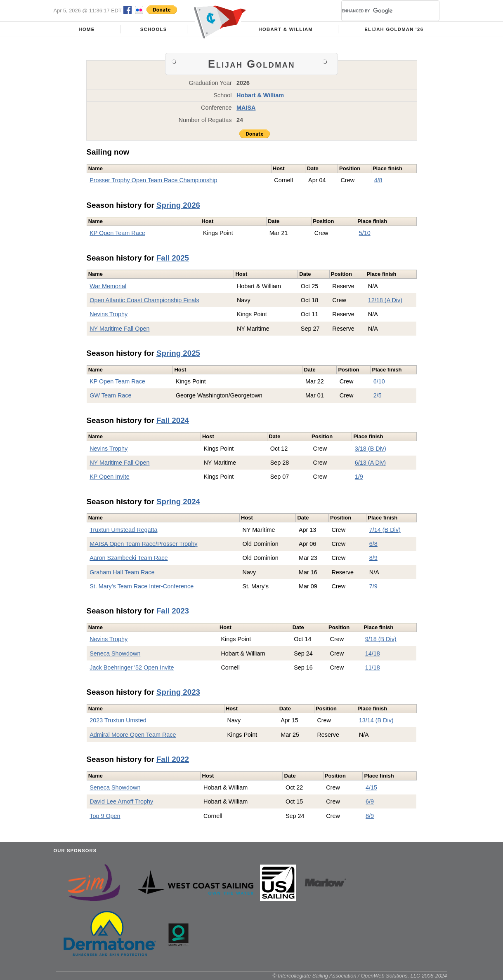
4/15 (371, 787)
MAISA (246, 108)
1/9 (359, 477)
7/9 (373, 586)
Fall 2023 (173, 611)
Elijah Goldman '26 (394, 29)
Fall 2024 (173, 420)
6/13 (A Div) (370, 463)
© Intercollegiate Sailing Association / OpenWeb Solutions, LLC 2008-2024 (360, 976)
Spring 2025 (178, 353)
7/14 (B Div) (385, 530)
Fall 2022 (173, 759)
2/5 (378, 395)
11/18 (373, 667)
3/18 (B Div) (371, 449)
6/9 (370, 801)
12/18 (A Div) (385, 300)
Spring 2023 (178, 692)
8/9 (373, 558)
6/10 (379, 381)
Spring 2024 (178, 502)
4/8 (378, 180)
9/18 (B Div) (381, 639)
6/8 (373, 544)
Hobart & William (286, 29)
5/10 (365, 233)
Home (87, 29)
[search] (380, 11)
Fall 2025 (173, 258)
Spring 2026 (178, 205)
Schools (154, 29)
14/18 (373, 653)
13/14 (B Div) (376, 720)
